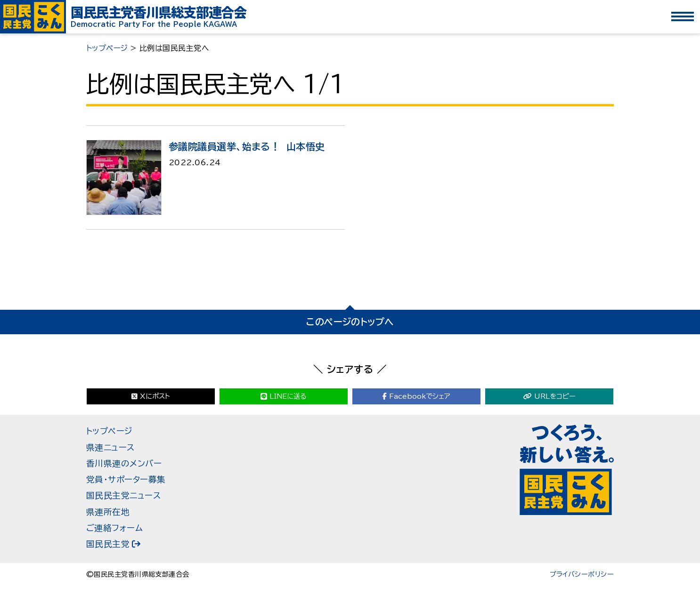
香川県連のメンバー (124, 463)
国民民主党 (108, 544)
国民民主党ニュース (123, 495)
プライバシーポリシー (582, 574)
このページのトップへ (350, 322)
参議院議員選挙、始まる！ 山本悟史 (247, 146)
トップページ (110, 431)
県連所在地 (108, 512)
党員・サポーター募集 (126, 479)
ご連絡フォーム (114, 528)
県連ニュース (110, 447)
